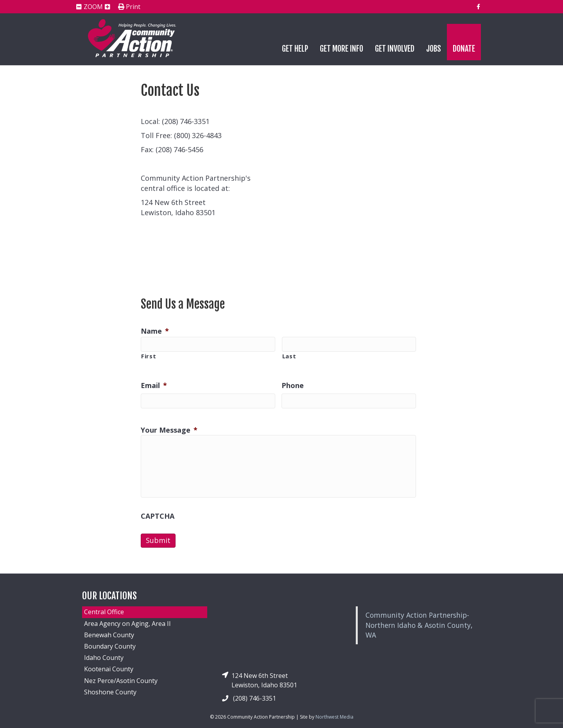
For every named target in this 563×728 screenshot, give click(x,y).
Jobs (434, 49)
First (149, 356)
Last (289, 356)
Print (129, 7)
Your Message (169, 430)
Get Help (295, 49)
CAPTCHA (158, 516)
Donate (464, 49)
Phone (293, 386)
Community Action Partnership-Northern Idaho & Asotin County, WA (419, 625)
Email (154, 386)
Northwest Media (334, 717)
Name (155, 331)
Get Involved (395, 49)
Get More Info (342, 49)
